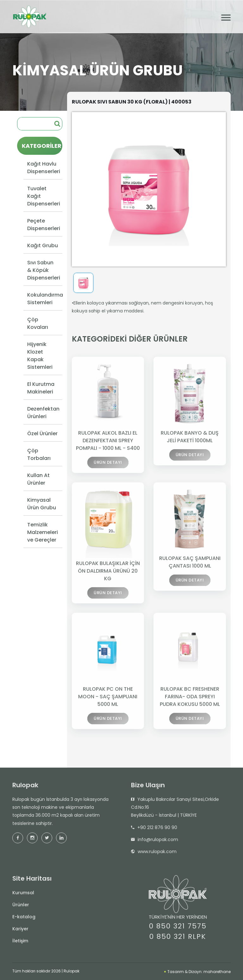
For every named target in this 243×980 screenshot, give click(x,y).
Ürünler (21, 906)
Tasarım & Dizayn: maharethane (197, 972)
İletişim (20, 942)
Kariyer (20, 930)
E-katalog (24, 918)
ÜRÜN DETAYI (108, 465)
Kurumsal (23, 894)
